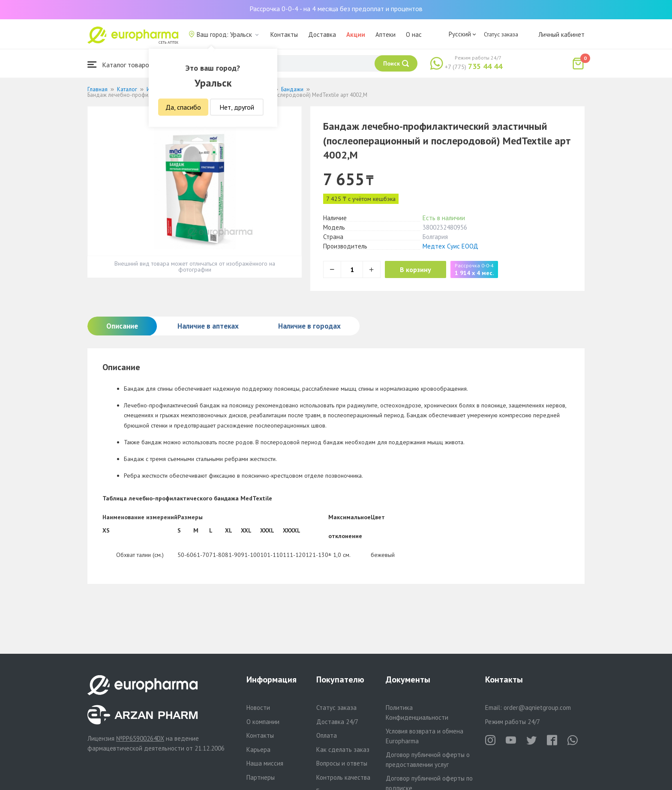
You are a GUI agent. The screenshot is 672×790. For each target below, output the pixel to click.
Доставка (322, 34)
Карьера (258, 750)
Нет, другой (237, 107)
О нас (414, 34)
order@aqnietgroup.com (537, 708)
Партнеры (261, 777)
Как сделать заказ (343, 750)
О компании (263, 722)
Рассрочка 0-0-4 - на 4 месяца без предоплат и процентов (336, 9)
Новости (258, 708)
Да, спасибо (183, 107)
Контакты (284, 34)
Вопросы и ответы (342, 763)
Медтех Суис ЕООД (450, 246)
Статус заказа (501, 34)
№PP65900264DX (140, 738)
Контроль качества (343, 777)
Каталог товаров (120, 64)
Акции (356, 34)
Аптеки (385, 34)
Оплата (327, 735)
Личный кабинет (561, 34)
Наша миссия (265, 763)
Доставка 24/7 (337, 722)
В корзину (418, 269)
